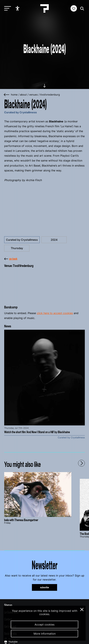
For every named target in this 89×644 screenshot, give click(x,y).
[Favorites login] (74, 8)
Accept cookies (44, 625)
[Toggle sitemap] (44, 605)
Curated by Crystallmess (22, 240)
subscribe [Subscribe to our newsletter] (45, 587)
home (14, 95)
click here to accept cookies (55, 313)
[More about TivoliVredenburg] (44, 285)
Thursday (17, 248)
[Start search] (81, 9)
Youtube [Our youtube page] (11, 642)
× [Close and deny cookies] (82, 609)
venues (33, 95)
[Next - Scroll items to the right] (81, 463)
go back (11, 259)
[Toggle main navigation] (7, 8)
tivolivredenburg (50, 95)
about (23, 95)
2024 (54, 240)
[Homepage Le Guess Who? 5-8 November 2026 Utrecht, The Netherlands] (44, 8)
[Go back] (7, 95)
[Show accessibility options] (18, 8)
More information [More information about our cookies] (45, 634)
